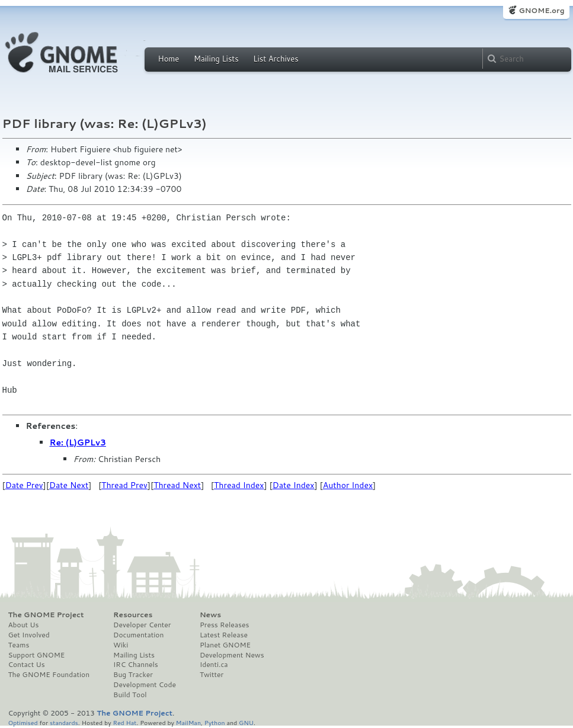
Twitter (212, 675)
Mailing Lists (216, 59)
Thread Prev (124, 485)
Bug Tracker (133, 675)
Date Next (69, 485)
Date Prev (24, 485)
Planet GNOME (225, 645)
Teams (19, 645)
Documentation (138, 635)
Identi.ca (214, 665)
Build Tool (130, 695)
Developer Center (142, 625)
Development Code (145, 685)
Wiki (121, 645)
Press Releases (224, 625)
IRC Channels (136, 665)
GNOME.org (541, 10)
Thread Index (239, 485)
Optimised (23, 722)
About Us (24, 625)
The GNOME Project (46, 615)
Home (169, 59)
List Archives (276, 59)
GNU (246, 722)
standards (64, 722)
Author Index (348, 485)
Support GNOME (37, 655)
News (210, 615)
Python (215, 722)
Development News (232, 655)
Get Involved (29, 635)
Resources (133, 615)
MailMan (188, 722)
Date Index (294, 485)
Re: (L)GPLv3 (78, 442)
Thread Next (177, 485)
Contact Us (27, 665)
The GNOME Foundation (49, 675)
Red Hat (124, 722)
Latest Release (224, 635)
